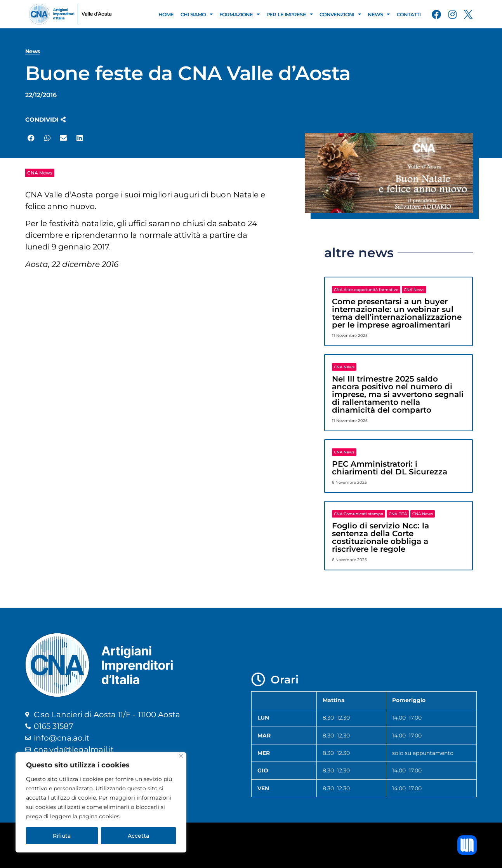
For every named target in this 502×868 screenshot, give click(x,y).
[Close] (181, 756)
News (379, 14)
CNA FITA (398, 514)
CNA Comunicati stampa (359, 514)
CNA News (40, 173)
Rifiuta (62, 836)
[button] (45, 119)
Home (166, 14)
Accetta (138, 836)
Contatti (409, 14)
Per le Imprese (289, 14)
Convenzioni (340, 14)
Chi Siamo (196, 14)
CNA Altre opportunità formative (366, 290)
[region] (101, 802)
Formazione (239, 14)
